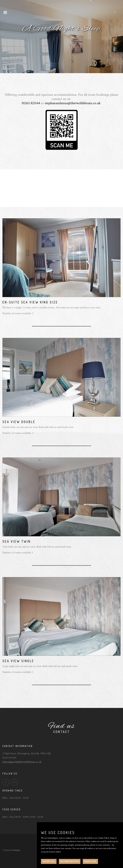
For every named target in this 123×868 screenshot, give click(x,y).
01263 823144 (31, 103)
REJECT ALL (90, 861)
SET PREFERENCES (70, 861)
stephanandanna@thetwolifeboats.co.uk (73, 103)
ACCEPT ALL (49, 861)
